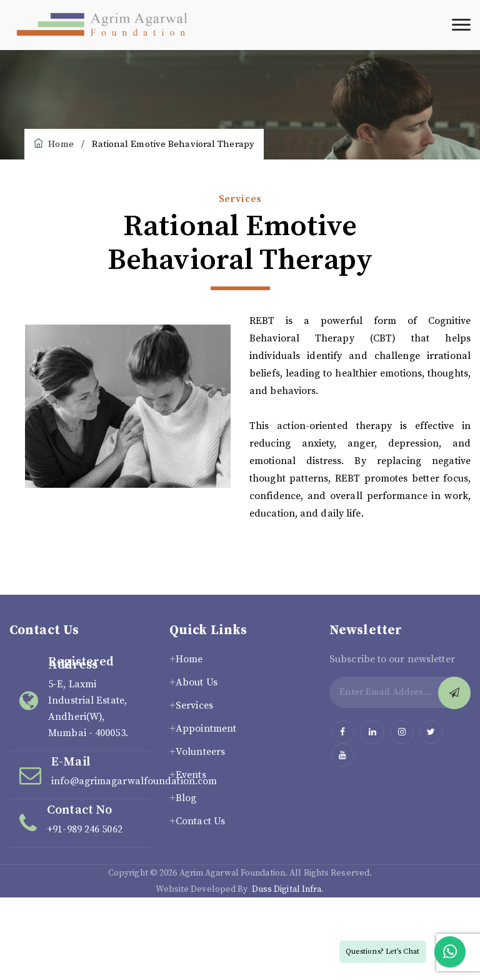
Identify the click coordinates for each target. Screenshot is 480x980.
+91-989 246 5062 (85, 829)
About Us (197, 682)
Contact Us (200, 821)
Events (191, 775)
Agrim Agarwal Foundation (232, 873)
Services (194, 705)
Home (54, 144)
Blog (186, 798)
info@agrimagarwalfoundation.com (134, 781)
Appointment (206, 729)
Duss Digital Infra (287, 889)
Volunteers (200, 752)
